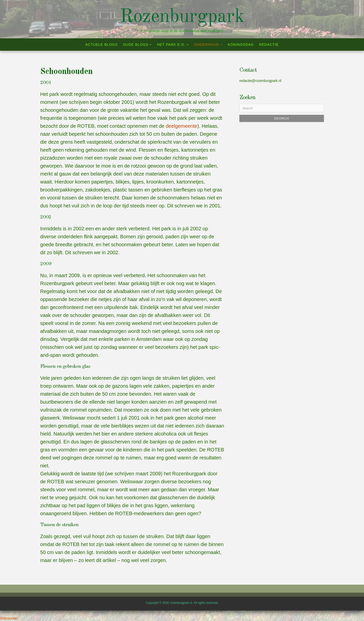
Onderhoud (207, 45)
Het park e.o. (171, 45)
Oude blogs (136, 45)
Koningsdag (241, 45)
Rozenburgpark (182, 17)
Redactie (269, 45)
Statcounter (9, 618)
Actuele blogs (102, 45)
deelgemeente (182, 126)
